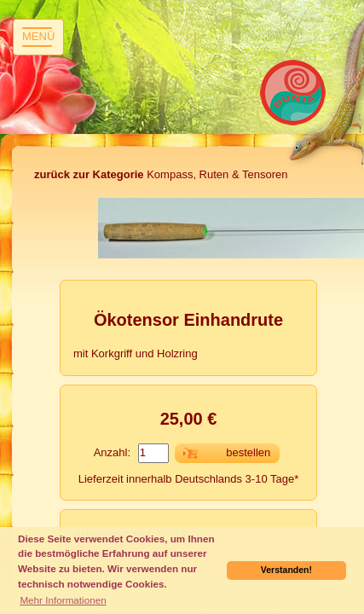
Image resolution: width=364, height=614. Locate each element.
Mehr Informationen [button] (63, 600)
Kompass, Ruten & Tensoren (161, 174)
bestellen (248, 452)
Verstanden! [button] (286, 570)
